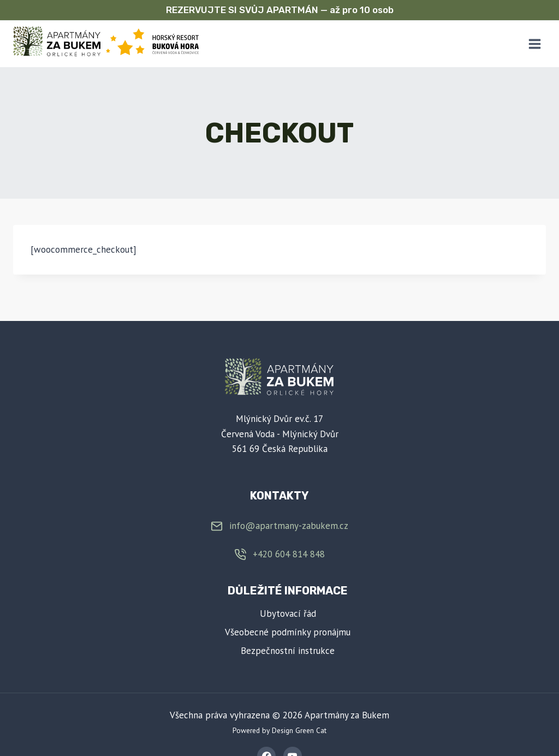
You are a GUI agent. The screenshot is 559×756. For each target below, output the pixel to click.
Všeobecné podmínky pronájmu (288, 632)
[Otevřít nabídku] (534, 44)
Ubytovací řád (288, 614)
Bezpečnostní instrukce (288, 651)
